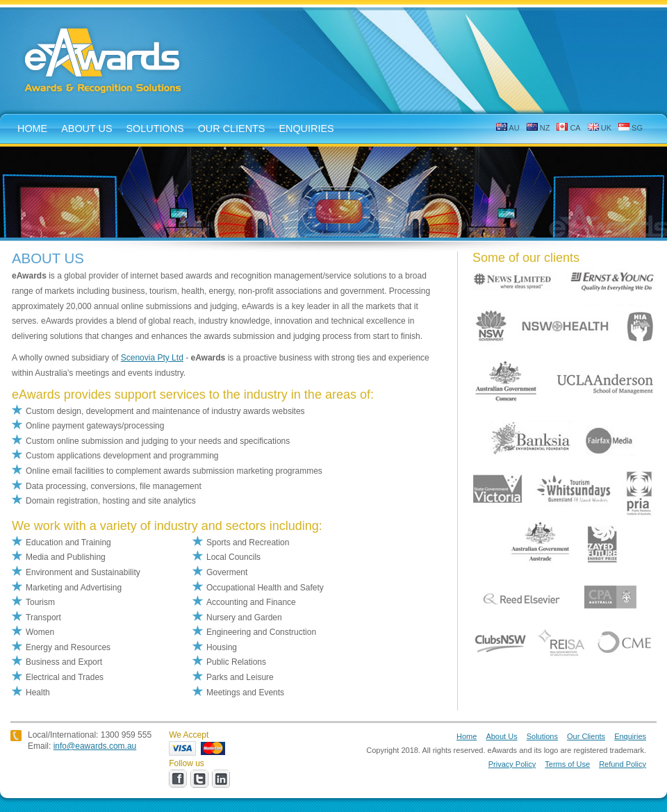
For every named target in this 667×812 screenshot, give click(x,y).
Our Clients (232, 129)
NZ (538, 127)
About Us (501, 736)
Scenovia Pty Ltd (152, 358)
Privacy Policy (512, 764)
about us (87, 129)
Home (467, 736)
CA (568, 127)
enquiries (306, 129)
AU (508, 127)
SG (631, 127)
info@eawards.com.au (95, 746)
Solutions (542, 736)
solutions (155, 129)
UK (600, 127)
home (32, 129)
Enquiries (630, 736)
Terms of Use (567, 764)
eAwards (104, 62)
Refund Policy (623, 764)
